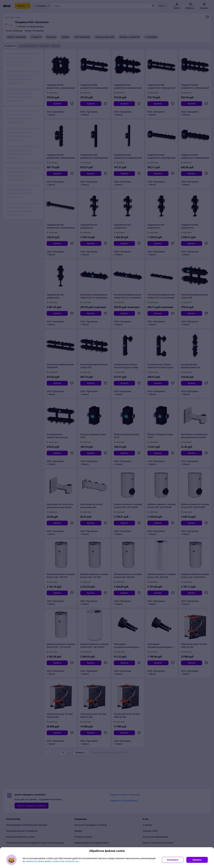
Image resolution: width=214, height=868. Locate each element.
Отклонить (173, 860)
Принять (197, 860)
